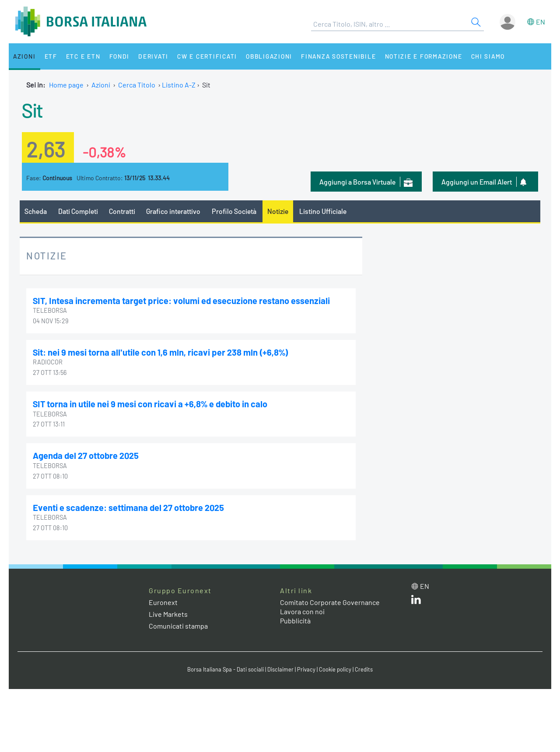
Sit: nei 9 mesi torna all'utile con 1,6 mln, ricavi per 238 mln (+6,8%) (161, 352)
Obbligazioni (271, 56)
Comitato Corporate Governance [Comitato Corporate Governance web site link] (330, 602)
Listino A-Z (179, 85)
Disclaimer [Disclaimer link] (280, 669)
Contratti (122, 211)
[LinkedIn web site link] (416, 601)
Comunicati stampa (178, 626)
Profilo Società (234, 211)
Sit (32, 110)
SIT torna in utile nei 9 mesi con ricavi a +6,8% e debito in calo (150, 404)
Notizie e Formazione (427, 56)
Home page (66, 85)
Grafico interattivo (173, 211)
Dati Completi (78, 211)
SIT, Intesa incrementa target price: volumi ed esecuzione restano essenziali (181, 301)
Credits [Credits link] (364, 669)
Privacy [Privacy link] (306, 669)
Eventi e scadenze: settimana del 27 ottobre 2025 (128, 507)
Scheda (36, 211)
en (541, 22)
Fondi (120, 56)
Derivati (154, 56)
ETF (51, 56)
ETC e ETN (84, 56)
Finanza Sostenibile (341, 56)
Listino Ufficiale (323, 211)
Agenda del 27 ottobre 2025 (86, 455)
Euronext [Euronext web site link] (163, 602)
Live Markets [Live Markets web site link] (168, 614)
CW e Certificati (208, 56)
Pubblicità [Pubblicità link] (295, 621)
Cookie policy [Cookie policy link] (335, 669)
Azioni (25, 56)
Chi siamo (492, 56)
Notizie (278, 211)
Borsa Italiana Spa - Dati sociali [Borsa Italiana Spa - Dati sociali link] (226, 669)
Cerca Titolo (137, 85)
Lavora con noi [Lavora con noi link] (302, 611)
